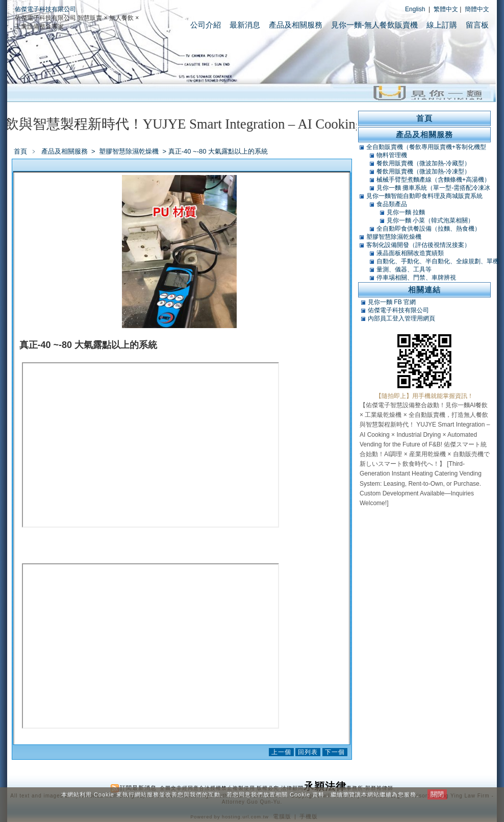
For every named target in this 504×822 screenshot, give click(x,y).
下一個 (335, 752)
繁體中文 (446, 9)
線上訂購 (442, 25)
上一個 (281, 752)
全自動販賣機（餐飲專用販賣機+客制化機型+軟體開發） (426, 147)
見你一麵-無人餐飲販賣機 (374, 25)
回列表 (308, 752)
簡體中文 (477, 9)
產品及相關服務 (296, 25)
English (415, 9)
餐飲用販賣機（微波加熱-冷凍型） (423, 171)
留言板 (477, 25)
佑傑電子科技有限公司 (45, 9)
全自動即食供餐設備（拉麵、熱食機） (429, 229)
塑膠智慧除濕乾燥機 (130, 151)
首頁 (20, 151)
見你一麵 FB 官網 (392, 302)
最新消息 (245, 25)
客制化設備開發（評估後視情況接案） (418, 245)
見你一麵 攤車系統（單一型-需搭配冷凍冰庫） (433, 188)
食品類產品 (392, 204)
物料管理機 (392, 155)
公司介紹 (206, 25)
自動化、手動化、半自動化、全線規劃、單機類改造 (438, 261)
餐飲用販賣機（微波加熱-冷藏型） (423, 163)
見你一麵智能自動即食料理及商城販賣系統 (424, 196)
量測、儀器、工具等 (404, 269)
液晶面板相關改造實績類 (410, 253)
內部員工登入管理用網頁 (401, 318)
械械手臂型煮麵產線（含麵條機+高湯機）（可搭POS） (433, 180)
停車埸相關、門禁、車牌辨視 (416, 278)
